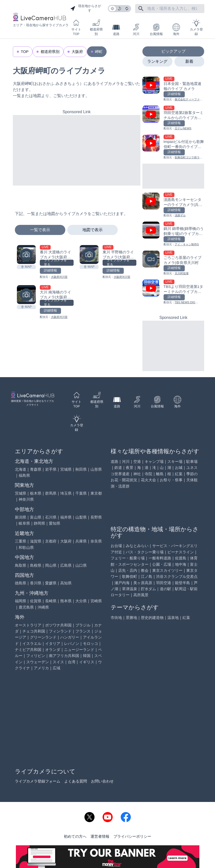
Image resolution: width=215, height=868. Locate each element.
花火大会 (148, 480)
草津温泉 (130, 589)
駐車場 (192, 461)
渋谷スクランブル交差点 (177, 576)
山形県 (96, 469)
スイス (58, 662)
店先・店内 (128, 570)
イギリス (87, 662)
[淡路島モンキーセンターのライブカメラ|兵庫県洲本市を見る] (173, 205)
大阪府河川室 (59, 277)
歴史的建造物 (152, 618)
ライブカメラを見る (55, 263)
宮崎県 (96, 601)
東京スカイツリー (167, 570)
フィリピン (36, 656)
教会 (145, 570)
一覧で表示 (40, 230)
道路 (116, 30)
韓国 (87, 656)
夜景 (130, 468)
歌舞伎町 (130, 576)
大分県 (81, 601)
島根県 (36, 565)
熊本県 (66, 601)
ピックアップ (173, 51)
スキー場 (175, 461)
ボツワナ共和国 (58, 625)
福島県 (24, 475)
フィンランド (60, 631)
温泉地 (173, 618)
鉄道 (118, 468)
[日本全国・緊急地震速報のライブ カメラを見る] (173, 89)
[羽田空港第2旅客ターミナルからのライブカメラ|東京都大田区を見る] (173, 118)
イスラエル (32, 643)
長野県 (96, 517)
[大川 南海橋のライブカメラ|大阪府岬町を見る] (26, 295)
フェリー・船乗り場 (128, 558)
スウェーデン (38, 662)
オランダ (53, 650)
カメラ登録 (196, 27)
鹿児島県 (26, 607)
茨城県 (21, 493)
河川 (136, 30)
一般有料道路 (160, 558)
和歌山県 (26, 547)
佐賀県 (36, 601)
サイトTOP (76, 27)
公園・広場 (162, 564)
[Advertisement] (77, 150)
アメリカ (41, 668)
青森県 (36, 469)
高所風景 (141, 595)
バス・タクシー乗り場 (145, 552)
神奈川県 (26, 499)
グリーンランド (43, 637)
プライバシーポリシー (132, 836)
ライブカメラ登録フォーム (38, 781)
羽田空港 (164, 583)
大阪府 (77, 52)
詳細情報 (50, 271)
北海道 (21, 469)
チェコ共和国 (34, 631)
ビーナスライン (181, 552)
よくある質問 (76, 781)
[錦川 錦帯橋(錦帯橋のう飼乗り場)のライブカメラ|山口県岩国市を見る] (173, 234)
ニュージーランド (79, 650)
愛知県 (55, 523)
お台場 (116, 546)
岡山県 (51, 565)
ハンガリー (70, 637)
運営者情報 (100, 836)
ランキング (157, 61)
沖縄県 (43, 607)
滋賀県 (36, 541)
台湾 (72, 662)
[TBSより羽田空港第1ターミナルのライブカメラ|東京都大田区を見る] (173, 292)
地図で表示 (93, 230)
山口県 (81, 565)
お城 (179, 468)
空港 (137, 461)
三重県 (21, 541)
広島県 (66, 565)
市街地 (116, 618)
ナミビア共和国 (28, 650)
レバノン (72, 643)
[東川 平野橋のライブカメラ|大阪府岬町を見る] (89, 255)
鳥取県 (21, 565)
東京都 (96, 493)
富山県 (36, 517)
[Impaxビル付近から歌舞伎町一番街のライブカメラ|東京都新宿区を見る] (173, 147)
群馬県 (51, 493)
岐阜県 (24, 523)
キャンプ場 (154, 461)
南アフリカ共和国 (64, 656)
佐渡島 (181, 558)
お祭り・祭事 (171, 480)
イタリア (53, 643)
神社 (137, 474)
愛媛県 (51, 583)
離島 (160, 474)
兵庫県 (81, 541)
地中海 (181, 564)
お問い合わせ (102, 781)
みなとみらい (137, 546)
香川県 (36, 583)
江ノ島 (147, 576)
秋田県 (81, 469)
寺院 (148, 474)
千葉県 (81, 493)
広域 (56, 668)
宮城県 (66, 469)
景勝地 (131, 618)
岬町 (99, 52)
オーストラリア (28, 625)
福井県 (66, 517)
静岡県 (39, 523)
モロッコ (90, 643)
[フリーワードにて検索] (141, 9)
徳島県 (21, 583)
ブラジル (83, 625)
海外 (176, 30)
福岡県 (21, 601)
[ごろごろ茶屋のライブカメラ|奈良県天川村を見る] (173, 263)
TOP (25, 52)
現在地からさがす (86, 8)
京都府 (51, 541)
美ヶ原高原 (143, 583)
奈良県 (96, 541)
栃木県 (36, 493)
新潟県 (21, 517)
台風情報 (156, 30)
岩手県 (51, 469)
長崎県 (51, 601)
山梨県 (81, 517)
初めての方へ (75, 836)
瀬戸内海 (122, 583)
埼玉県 (66, 493)
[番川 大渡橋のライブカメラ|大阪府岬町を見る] (26, 255)
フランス (83, 631)
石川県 (51, 517)
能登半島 (182, 583)
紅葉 (179, 474)
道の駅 (165, 589)
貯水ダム (148, 589)
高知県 (66, 583)
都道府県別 (96, 27)
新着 (189, 61)
